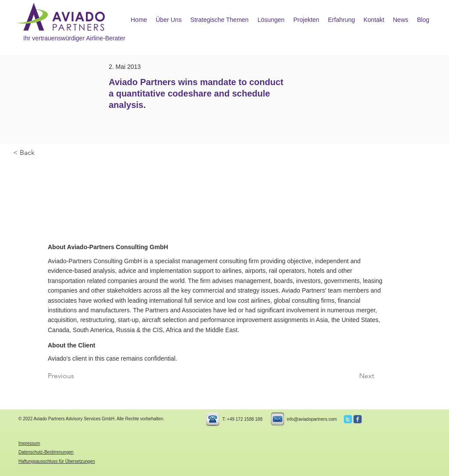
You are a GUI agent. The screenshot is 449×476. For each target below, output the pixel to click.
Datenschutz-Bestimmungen (46, 452)
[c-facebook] (358, 419)
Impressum (29, 443)
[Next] (352, 376)
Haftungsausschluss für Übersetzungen (57, 461)
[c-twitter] (348, 419)
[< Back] (42, 153)
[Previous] (77, 376)
